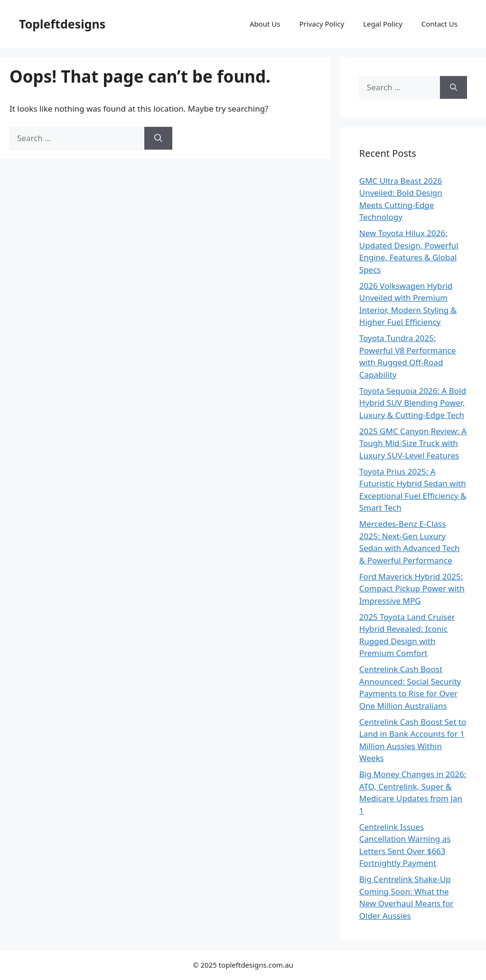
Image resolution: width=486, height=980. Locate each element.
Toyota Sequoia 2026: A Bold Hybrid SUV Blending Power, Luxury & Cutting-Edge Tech (413, 403)
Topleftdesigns (62, 24)
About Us (265, 24)
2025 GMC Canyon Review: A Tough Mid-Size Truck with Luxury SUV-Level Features (413, 443)
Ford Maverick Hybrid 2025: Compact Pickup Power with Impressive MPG (412, 589)
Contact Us (439, 24)
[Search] (158, 138)
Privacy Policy (322, 24)
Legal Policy (383, 24)
